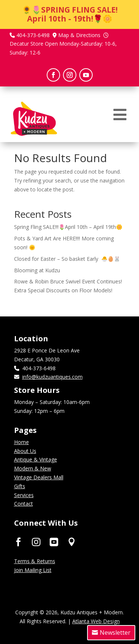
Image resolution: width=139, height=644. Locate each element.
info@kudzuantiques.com (52, 377)
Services (24, 495)
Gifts (20, 486)
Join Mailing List (33, 570)
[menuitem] (120, 115)
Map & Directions (79, 35)
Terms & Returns (35, 561)
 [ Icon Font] (54, 541)
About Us (25, 451)
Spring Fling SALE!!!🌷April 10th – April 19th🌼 (68, 227)
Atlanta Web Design (96, 621)
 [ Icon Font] (18, 541)
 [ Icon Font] (72, 541)
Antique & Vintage (36, 459)
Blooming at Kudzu (37, 270)
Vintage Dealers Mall (39, 477)
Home (21, 442)
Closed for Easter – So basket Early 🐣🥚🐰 (67, 259)
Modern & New (33, 468)
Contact (24, 504)
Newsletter (115, 632)
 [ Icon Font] (36, 541)
